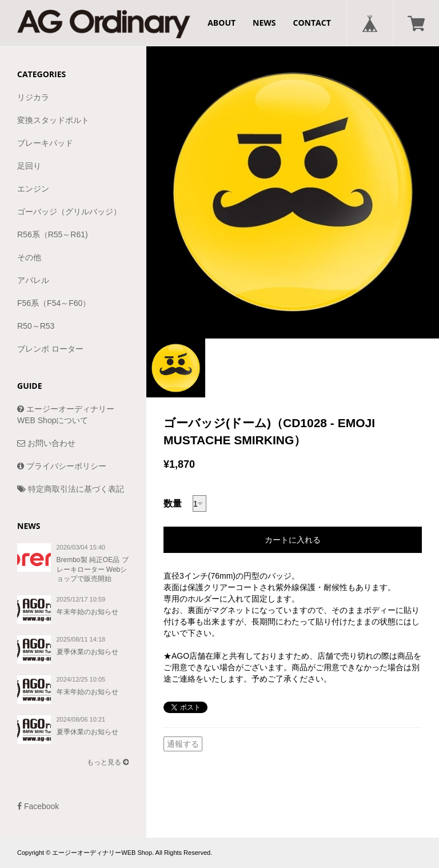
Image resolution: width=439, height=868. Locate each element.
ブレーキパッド (45, 143)
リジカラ (33, 97)
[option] (293, 192)
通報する (183, 744)
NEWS (264, 23)
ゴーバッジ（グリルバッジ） (69, 212)
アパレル (33, 280)
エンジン (33, 189)
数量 (173, 503)
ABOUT (222, 23)
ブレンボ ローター (50, 349)
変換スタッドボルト (53, 120)
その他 (29, 257)
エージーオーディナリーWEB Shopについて (66, 415)
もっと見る (108, 762)
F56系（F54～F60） (54, 303)
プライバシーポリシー (62, 466)
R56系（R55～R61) (53, 234)
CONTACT (312, 23)
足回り (29, 166)
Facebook (38, 806)
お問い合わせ (46, 443)
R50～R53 (36, 326)
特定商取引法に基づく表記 (71, 489)
